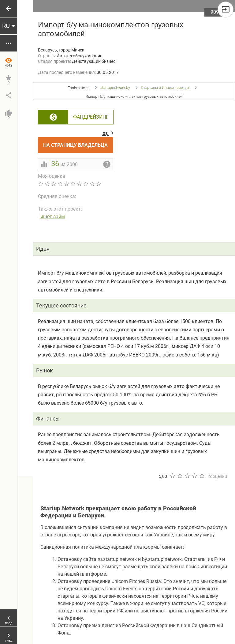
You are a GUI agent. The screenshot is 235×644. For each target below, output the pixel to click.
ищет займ (53, 217)
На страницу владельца (78, 143)
